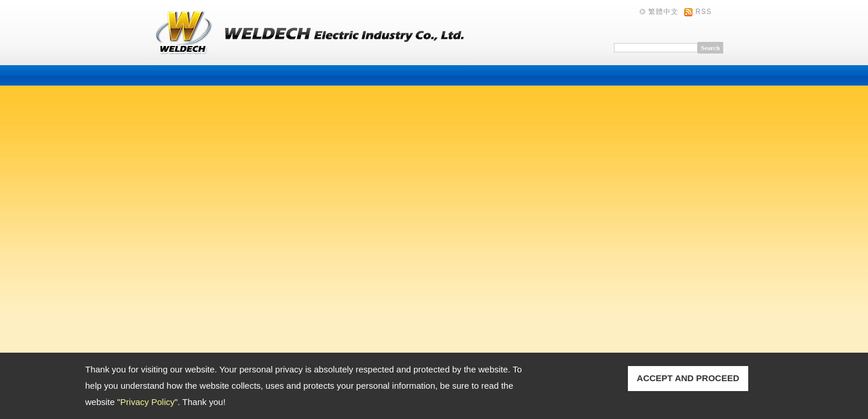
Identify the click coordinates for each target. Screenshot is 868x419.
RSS (703, 12)
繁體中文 (663, 12)
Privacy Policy (147, 402)
